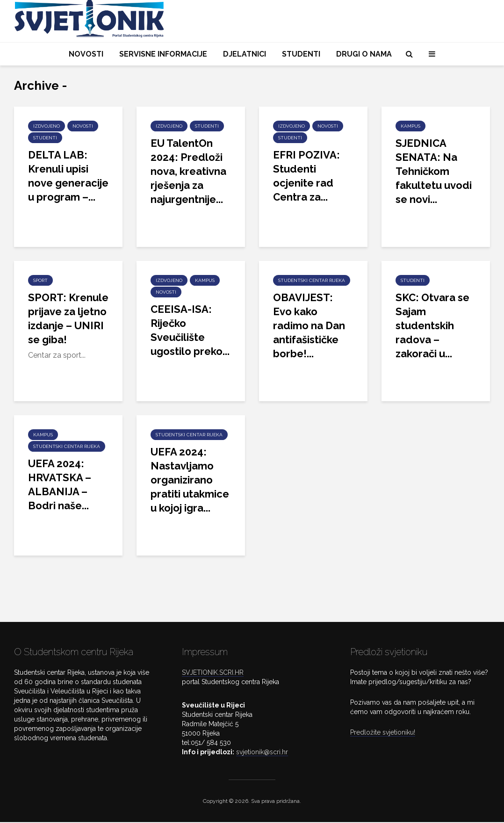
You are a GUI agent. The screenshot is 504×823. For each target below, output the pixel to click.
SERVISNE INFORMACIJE (163, 54)
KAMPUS (410, 126)
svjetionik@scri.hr (262, 753)
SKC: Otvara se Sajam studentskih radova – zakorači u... (432, 325)
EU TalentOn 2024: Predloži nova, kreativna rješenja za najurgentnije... (188, 171)
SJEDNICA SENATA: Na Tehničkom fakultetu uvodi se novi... (434, 171)
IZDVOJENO (47, 126)
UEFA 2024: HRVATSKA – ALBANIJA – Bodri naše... (60, 484)
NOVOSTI (86, 54)
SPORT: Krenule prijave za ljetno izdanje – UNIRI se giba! (68, 318)
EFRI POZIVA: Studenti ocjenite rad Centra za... (306, 176)
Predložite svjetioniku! (383, 733)
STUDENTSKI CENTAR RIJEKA (312, 280)
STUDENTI (301, 54)
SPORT (40, 280)
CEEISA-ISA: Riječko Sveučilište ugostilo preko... (190, 330)
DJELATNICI (245, 54)
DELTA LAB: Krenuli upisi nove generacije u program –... (68, 176)
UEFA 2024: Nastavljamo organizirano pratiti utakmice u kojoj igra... (190, 480)
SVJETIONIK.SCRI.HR (213, 673)
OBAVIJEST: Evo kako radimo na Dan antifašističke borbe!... (309, 325)
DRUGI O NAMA (364, 54)
